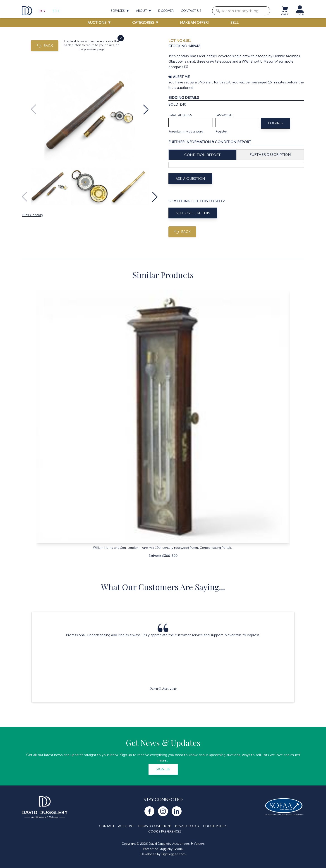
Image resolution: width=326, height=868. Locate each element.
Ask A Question (190, 179)
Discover (166, 11)
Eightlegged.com (174, 854)
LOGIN (300, 14)
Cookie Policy (215, 826)
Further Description (270, 155)
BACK (45, 46)
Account (126, 826)
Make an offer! (194, 22)
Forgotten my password (186, 131)
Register (221, 131)
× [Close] (121, 38)
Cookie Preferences (165, 831)
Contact (107, 826)
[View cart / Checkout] (285, 9)
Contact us (191, 11)
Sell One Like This (193, 213)
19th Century (32, 215)
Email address (180, 115)
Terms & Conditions (155, 826)
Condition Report (202, 155)
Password (224, 115)
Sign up (163, 769)
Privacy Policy (187, 826)
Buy (42, 11)
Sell (56, 11)
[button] (146, 109)
